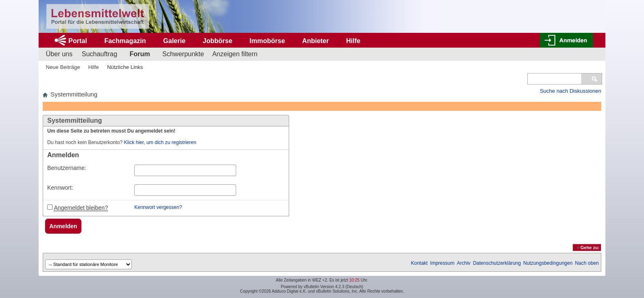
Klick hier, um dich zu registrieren (160, 142)
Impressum (442, 263)
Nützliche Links (125, 67)
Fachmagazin (125, 41)
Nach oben (587, 263)
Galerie (174, 41)
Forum (140, 54)
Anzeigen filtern (235, 54)
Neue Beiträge (63, 67)
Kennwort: (60, 188)
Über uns (59, 54)
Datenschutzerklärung (497, 263)
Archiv (463, 263)
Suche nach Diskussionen (570, 91)
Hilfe (353, 41)
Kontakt (420, 263)
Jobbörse (218, 41)
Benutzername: (67, 168)
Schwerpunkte (183, 54)
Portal (78, 41)
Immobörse (267, 41)
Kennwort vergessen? (158, 207)
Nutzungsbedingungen (548, 263)
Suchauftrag (99, 54)
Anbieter (316, 41)
